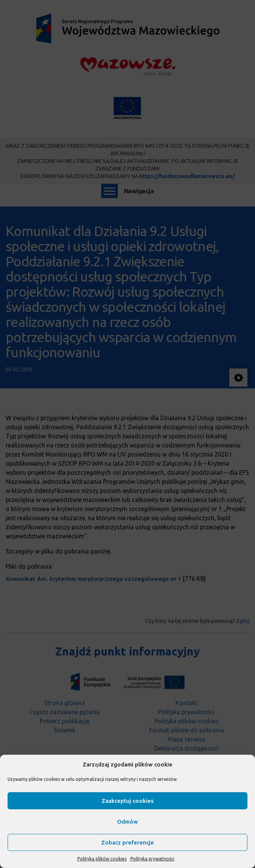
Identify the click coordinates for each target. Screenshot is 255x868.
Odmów (127, 822)
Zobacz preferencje (127, 842)
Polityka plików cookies (102, 859)
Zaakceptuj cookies (127, 801)
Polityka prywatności (152, 859)
